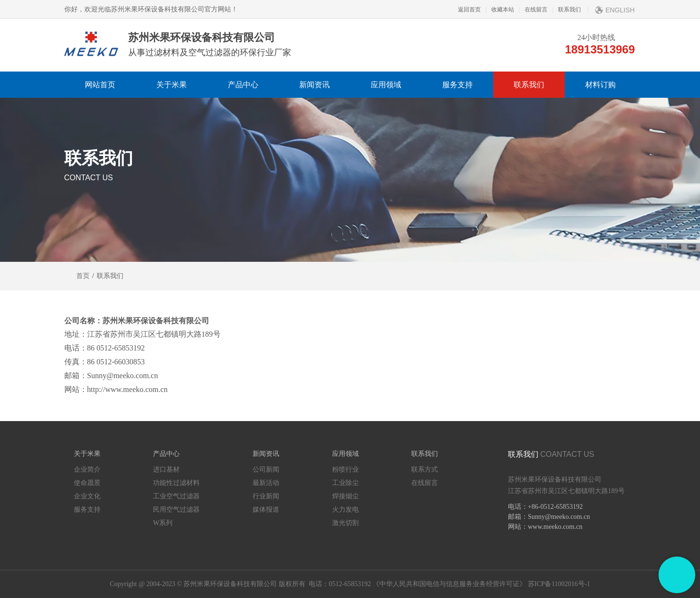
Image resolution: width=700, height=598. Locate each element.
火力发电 (345, 510)
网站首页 (100, 85)
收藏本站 (497, 10)
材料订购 (600, 85)
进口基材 (166, 469)
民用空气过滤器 (176, 510)
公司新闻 (266, 469)
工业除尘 (345, 483)
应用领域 (386, 85)
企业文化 (87, 496)
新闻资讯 (314, 85)
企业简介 (87, 469)
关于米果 (172, 85)
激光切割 (345, 523)
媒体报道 (266, 510)
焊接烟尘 (345, 496)
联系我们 (564, 10)
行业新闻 (266, 496)
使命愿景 (87, 483)
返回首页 (469, 10)
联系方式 (425, 469)
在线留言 (531, 10)
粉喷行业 (345, 469)
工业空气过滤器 (176, 496)
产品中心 (243, 85)
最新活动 (266, 483)
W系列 (163, 523)
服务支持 (457, 85)
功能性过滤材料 (176, 483)
